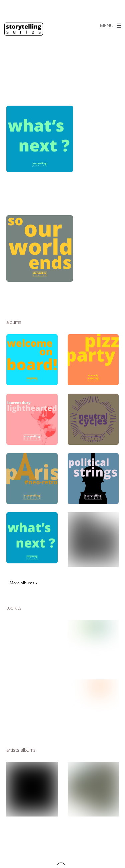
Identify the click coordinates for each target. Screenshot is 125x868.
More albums (24, 583)
